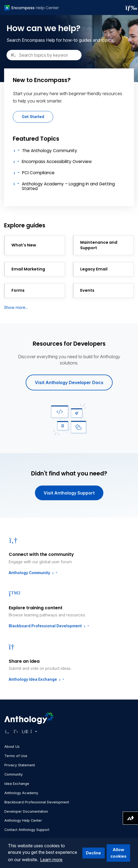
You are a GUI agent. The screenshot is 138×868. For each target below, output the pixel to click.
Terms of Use (16, 756)
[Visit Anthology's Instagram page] (33, 731)
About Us (12, 747)
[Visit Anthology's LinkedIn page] (25, 731)
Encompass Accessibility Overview (57, 162)
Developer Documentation (26, 811)
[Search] (44, 55)
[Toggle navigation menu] (130, 8)
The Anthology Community (50, 151)
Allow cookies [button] (118, 853)
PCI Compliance (38, 173)
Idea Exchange (17, 784)
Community (13, 774)
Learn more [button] (51, 860)
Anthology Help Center (23, 820)
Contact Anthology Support (27, 830)
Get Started (33, 117)
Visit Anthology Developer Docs (69, 382)
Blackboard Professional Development (48, 626)
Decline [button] (93, 853)
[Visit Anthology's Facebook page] (7, 731)
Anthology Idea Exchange (36, 679)
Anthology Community (32, 573)
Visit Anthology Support (69, 493)
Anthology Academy (21, 793)
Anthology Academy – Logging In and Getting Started (68, 186)
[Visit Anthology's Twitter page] (16, 731)
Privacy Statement (20, 765)
